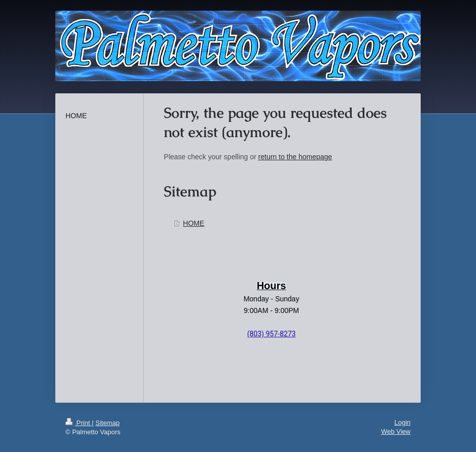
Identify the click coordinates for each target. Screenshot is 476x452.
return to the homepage (295, 157)
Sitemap (108, 423)
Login (402, 422)
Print (79, 423)
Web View (396, 431)
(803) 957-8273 (271, 334)
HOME (194, 223)
